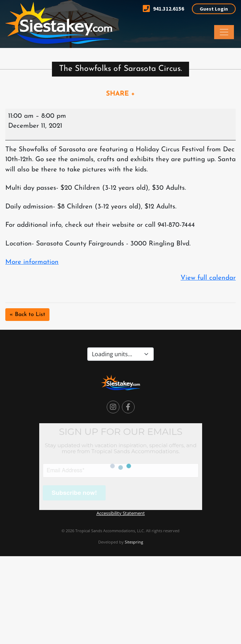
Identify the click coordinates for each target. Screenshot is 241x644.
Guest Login (214, 9)
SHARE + (120, 94)
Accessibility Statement (121, 513)
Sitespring (134, 542)
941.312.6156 (163, 9)
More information (32, 262)
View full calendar (208, 278)
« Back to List (27, 315)
